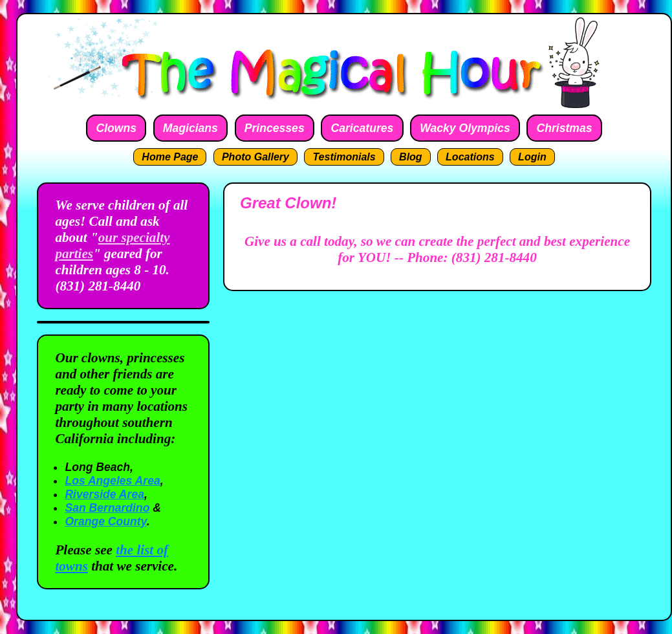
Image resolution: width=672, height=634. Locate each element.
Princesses (275, 128)
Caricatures (363, 128)
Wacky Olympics (465, 128)
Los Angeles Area (112, 481)
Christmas (565, 128)
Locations (470, 157)
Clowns (116, 128)
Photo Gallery (255, 157)
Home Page (170, 157)
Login (532, 157)
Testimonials (344, 157)
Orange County (105, 521)
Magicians (190, 128)
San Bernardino (107, 508)
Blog (411, 157)
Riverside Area (104, 494)
